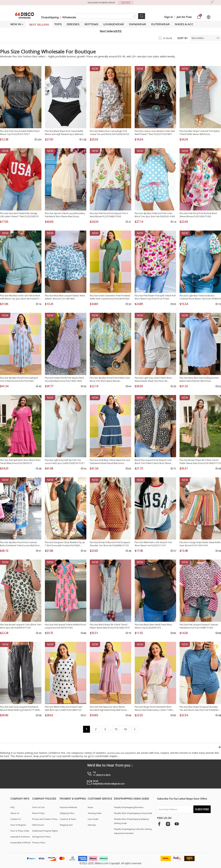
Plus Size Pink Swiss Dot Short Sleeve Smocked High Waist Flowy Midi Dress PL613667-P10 (108, 709)
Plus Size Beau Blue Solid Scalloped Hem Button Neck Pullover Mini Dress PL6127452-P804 (199, 379)
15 (116, 729)
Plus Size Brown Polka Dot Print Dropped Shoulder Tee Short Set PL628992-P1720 (110, 544)
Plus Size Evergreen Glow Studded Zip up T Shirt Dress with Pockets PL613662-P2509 (65, 544)
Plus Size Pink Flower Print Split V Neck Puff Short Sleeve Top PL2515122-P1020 (155, 297)
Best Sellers (198, 38)
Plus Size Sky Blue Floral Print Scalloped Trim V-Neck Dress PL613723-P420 (19, 379)
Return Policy (38, 813)
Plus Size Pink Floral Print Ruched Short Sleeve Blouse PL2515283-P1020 (198, 215)
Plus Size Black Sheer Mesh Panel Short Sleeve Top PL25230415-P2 (153, 626)
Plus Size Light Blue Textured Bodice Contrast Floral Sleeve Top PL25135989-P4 (200, 297)
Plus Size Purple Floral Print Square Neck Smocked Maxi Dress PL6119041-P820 (64, 379)
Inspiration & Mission (20, 837)
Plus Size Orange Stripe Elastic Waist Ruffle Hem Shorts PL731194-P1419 (200, 544)
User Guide (93, 819)
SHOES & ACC (184, 24)
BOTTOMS (91, 24)
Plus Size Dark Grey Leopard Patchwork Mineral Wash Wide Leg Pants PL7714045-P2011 (20, 709)
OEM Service (38, 825)
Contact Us (16, 819)
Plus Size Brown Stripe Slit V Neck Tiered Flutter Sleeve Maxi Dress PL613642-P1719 (200, 462)
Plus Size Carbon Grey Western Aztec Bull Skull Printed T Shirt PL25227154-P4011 (155, 133)
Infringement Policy (41, 837)
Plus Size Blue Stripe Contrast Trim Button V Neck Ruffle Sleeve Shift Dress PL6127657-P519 (200, 133)
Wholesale (69, 17)
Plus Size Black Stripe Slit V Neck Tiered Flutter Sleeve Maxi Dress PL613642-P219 (110, 626)
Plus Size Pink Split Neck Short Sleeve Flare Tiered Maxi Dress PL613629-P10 (20, 462)
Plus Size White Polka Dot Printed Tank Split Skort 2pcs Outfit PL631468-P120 (63, 708)
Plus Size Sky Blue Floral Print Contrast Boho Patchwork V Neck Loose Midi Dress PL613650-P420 (20, 544)
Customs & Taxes (68, 819)
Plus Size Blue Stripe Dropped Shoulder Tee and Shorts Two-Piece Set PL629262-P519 (199, 709)
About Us (15, 813)
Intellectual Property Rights (45, 831)
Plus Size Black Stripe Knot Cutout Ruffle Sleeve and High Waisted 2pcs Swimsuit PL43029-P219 (64, 133)
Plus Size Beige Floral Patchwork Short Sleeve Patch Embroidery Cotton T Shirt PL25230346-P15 (154, 709)
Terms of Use (38, 807)
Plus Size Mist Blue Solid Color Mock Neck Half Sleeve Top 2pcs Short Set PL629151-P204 (20, 297)
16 (125, 729)
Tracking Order (95, 813)
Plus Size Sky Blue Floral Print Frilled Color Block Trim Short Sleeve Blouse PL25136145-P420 (110, 379)
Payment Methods (68, 807)
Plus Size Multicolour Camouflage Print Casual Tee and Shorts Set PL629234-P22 (110, 133)
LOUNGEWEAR (114, 24)
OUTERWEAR (160, 24)
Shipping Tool (66, 825)
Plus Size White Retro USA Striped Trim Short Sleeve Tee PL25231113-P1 (153, 544)
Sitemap (92, 825)
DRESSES (73, 24)
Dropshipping (50, 17)
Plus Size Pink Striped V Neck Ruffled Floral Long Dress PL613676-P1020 (65, 626)
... (111, 729)
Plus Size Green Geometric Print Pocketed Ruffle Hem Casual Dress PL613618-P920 (110, 297)
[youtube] (177, 824)
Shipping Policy (67, 813)
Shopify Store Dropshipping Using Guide (133, 813)
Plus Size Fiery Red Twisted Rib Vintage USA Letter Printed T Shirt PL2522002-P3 (19, 215)
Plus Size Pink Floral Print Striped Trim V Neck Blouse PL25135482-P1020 (109, 215)
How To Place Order (20, 831)
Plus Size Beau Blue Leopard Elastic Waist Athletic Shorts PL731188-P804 (65, 297)
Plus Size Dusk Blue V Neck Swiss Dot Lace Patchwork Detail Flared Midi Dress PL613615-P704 (110, 462)
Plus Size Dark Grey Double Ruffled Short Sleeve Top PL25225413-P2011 (20, 133)
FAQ (12, 807)
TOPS (58, 24)
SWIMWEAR (137, 24)
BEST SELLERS (39, 25)
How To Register (18, 825)
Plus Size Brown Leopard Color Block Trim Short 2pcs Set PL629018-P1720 (21, 626)
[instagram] (168, 824)
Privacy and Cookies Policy (45, 819)
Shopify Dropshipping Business (129, 807)
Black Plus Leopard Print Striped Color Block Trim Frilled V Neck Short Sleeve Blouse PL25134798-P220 (153, 462)
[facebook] (159, 824)
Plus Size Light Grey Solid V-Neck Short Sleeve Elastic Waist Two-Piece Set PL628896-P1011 (153, 379)
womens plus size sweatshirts (122, 753)
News (90, 807)
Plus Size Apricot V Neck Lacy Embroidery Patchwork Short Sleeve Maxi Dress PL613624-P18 (65, 215)
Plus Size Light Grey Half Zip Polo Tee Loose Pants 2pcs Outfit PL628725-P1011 (65, 462)
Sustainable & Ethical (20, 843)
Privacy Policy (39, 843)
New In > (17, 24)
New (95, 69)
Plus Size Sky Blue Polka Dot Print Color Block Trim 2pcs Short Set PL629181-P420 (155, 215)
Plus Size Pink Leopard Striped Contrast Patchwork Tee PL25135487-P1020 (199, 626)
